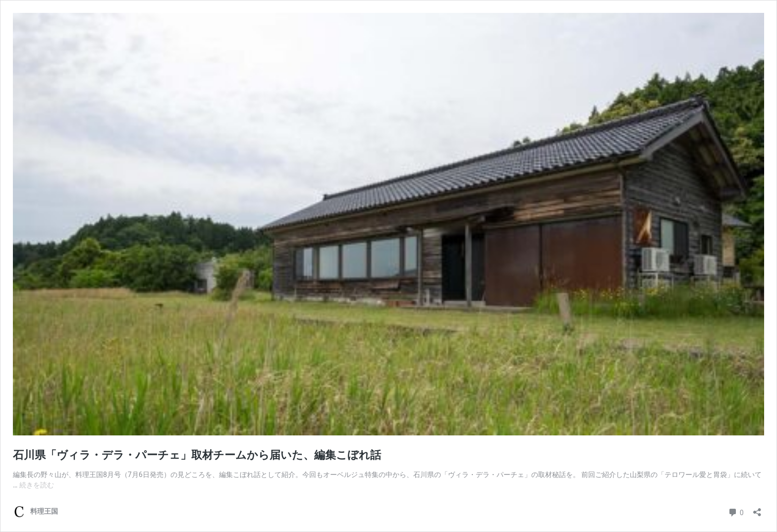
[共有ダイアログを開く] (757, 509)
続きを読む (37, 485)
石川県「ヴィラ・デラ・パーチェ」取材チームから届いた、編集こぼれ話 (197, 455)
